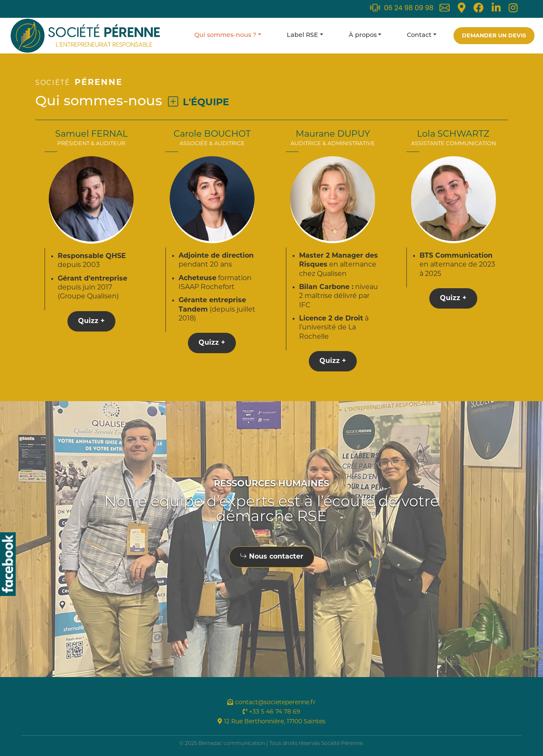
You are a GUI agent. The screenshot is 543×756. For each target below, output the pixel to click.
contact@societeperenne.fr (271, 703)
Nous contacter (272, 557)
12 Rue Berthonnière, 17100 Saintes (271, 722)
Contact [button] (419, 35)
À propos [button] (363, 35)
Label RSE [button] (302, 35)
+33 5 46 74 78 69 (271, 712)
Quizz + (91, 321)
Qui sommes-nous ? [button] (225, 35)
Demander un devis (494, 36)
